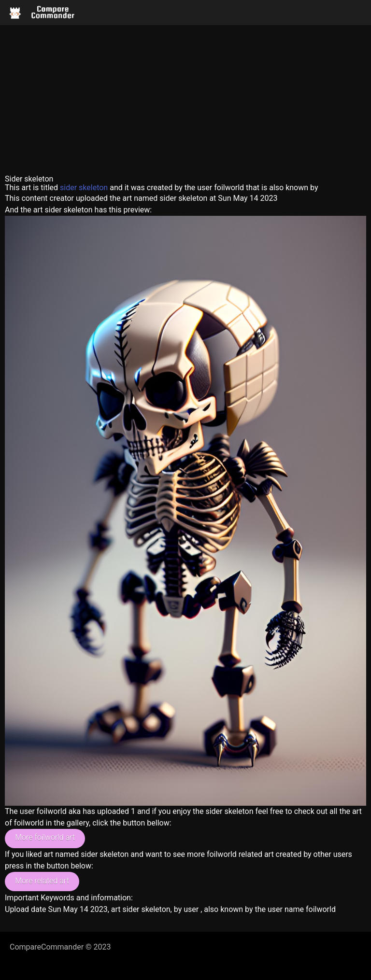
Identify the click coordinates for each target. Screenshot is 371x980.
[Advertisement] (185, 98)
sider (68, 188)
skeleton (93, 188)
